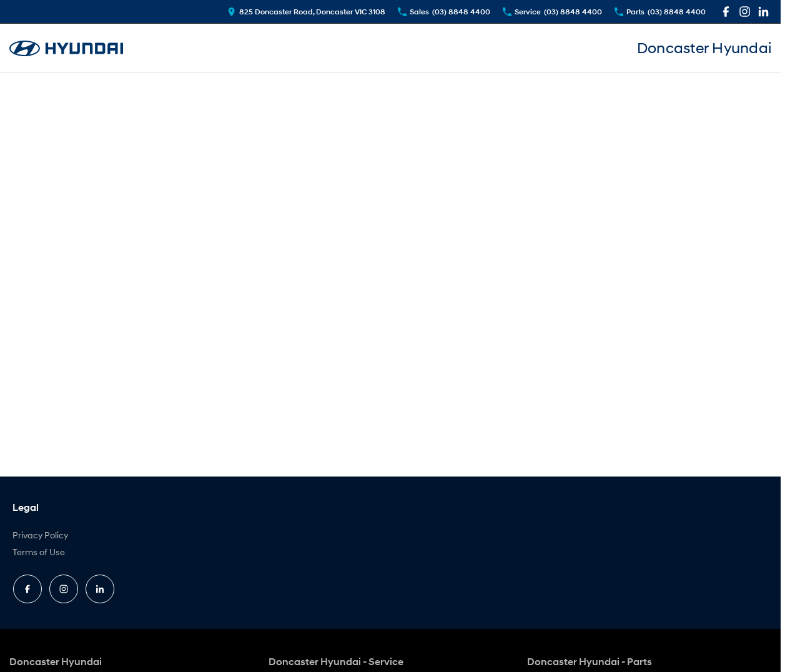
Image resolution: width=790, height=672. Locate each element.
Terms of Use (39, 552)
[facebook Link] (726, 12)
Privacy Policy (40, 535)
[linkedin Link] (763, 12)
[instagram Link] (745, 12)
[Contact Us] (306, 12)
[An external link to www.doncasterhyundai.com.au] (66, 48)
